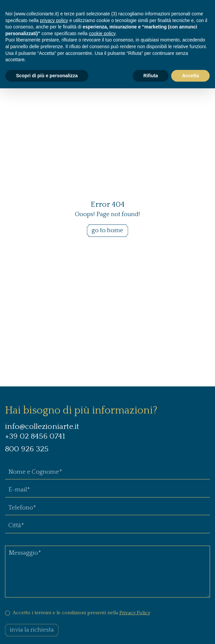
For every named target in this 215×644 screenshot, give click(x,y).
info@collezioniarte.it (42, 427)
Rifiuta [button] (151, 76)
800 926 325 (28, 449)
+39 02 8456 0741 (35, 436)
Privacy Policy (135, 613)
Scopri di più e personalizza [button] (47, 76)
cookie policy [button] (102, 33)
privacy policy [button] (54, 20)
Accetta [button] (190, 76)
